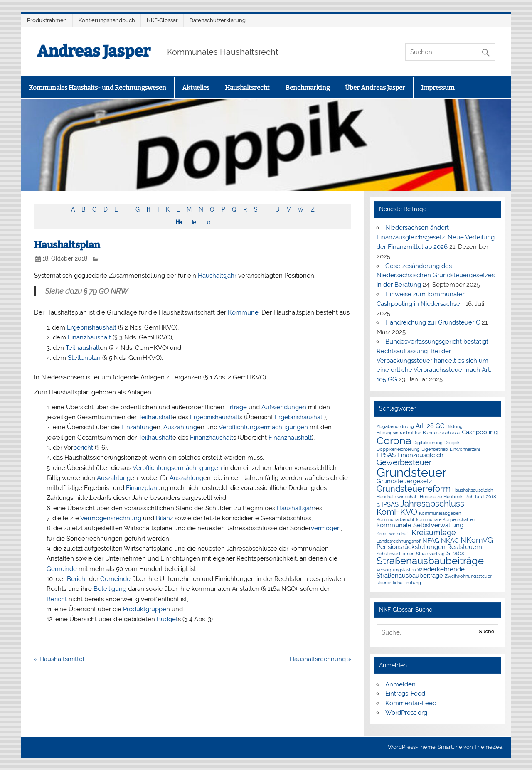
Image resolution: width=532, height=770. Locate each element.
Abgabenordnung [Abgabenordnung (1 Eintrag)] (395, 426)
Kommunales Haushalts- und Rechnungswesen (97, 88)
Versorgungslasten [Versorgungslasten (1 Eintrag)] (396, 570)
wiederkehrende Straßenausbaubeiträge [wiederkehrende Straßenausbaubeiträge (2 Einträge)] (421, 572)
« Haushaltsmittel (59, 659)
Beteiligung (110, 589)
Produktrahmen (47, 20)
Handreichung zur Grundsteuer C (433, 322)
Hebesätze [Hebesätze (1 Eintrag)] (431, 497)
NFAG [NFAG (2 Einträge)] (431, 541)
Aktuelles (196, 88)
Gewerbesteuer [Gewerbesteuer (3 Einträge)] (404, 462)
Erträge (236, 407)
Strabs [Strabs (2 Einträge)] (455, 553)
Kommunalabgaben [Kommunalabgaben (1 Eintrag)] (440, 513)
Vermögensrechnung (111, 518)
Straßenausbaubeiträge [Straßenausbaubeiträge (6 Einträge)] (430, 561)
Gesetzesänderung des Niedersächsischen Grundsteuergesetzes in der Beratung (436, 276)
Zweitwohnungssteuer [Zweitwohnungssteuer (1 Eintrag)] (468, 576)
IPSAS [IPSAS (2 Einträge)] (390, 504)
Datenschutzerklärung (218, 20)
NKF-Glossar (162, 20)
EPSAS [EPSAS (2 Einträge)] (386, 455)
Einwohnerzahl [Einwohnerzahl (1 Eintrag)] (465, 449)
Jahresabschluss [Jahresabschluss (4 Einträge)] (432, 504)
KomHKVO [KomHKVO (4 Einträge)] (397, 512)
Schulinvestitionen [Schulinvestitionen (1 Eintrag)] (395, 554)
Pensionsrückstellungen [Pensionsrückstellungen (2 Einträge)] (411, 547)
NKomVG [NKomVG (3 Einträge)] (477, 540)
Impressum (438, 88)
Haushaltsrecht (247, 88)
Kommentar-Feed (411, 703)
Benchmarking (308, 88)
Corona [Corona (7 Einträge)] (394, 440)
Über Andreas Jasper (375, 88)
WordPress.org (406, 713)
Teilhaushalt (83, 348)
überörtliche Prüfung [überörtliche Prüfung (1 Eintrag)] (399, 583)
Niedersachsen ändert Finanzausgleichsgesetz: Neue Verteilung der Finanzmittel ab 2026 (436, 237)
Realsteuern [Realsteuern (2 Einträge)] (465, 547)
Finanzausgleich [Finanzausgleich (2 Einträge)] (420, 455)
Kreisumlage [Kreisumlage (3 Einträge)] (434, 533)
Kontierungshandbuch (107, 20)
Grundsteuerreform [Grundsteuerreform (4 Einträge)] (414, 489)
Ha (179, 222)
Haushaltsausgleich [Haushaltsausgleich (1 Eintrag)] (473, 490)
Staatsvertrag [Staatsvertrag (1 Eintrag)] (430, 554)
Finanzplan (142, 488)
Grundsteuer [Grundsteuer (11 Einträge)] (411, 472)
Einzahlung (137, 427)
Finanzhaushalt (89, 337)
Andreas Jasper (94, 51)
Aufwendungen (284, 407)
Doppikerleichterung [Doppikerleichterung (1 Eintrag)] (398, 449)
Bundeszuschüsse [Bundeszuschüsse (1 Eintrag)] (441, 433)
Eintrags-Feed (405, 694)
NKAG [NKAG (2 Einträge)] (450, 541)
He (192, 222)
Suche (486, 631)
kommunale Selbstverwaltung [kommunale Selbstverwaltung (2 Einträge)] (420, 525)
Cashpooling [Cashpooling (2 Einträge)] (480, 432)
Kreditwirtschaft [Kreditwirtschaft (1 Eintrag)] (393, 534)
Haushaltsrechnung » (320, 659)
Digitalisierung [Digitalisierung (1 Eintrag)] (428, 443)
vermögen (326, 528)
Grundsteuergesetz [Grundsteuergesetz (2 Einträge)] (404, 481)
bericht (83, 448)
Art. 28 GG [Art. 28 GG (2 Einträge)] (430, 426)
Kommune (243, 312)
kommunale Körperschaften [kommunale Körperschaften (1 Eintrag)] (446, 519)
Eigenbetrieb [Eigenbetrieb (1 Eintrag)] (435, 449)
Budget (167, 619)
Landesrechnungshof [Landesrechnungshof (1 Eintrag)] (399, 541)
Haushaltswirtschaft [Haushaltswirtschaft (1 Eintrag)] (397, 497)
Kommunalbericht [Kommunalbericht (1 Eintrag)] (395, 519)
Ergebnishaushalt (92, 327)
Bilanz (164, 518)
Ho (207, 222)
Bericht (77, 579)
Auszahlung (180, 427)
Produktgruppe (145, 609)
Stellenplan (84, 358)
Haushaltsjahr (217, 276)
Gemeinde (62, 569)
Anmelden (400, 684)
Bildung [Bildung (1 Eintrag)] (454, 426)
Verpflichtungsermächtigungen (263, 427)
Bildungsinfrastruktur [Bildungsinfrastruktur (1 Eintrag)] (399, 433)
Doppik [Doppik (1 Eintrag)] (452, 443)
